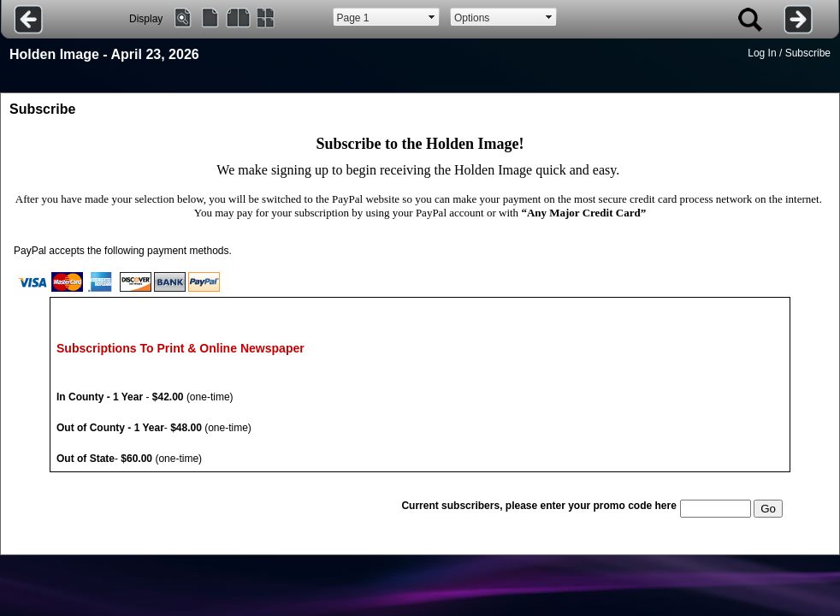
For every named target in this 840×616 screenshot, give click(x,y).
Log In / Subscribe (789, 53)
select (432, 17)
